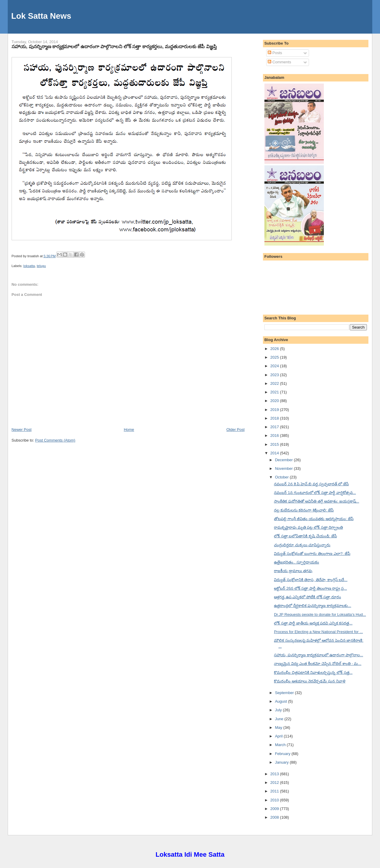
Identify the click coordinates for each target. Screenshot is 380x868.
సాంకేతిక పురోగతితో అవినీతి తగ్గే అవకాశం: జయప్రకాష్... (317, 501)
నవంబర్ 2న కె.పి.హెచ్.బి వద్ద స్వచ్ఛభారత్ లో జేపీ (311, 484)
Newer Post (22, 430)
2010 (275, 800)
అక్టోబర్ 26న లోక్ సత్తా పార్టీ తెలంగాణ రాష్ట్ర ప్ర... (310, 588)
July (279, 710)
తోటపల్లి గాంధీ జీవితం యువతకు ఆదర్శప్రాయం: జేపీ (314, 519)
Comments (279, 62)
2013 (275, 774)
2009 (275, 809)
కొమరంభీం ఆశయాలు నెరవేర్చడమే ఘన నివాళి (310, 681)
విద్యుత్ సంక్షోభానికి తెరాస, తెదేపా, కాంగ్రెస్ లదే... (311, 580)
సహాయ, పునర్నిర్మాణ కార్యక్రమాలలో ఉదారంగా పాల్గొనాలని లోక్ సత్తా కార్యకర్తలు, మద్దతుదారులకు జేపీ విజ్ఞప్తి (114, 46)
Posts (275, 53)
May (279, 727)
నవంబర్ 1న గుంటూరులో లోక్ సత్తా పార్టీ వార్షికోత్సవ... (315, 493)
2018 (275, 418)
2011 (275, 791)
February (283, 754)
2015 (275, 444)
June (280, 719)
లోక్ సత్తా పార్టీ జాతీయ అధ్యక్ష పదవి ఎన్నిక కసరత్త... (313, 623)
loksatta (29, 266)
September (285, 693)
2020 (275, 401)
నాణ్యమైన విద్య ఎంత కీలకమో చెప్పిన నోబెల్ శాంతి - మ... (318, 664)
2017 (275, 427)
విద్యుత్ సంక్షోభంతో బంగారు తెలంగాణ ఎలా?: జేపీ (312, 554)
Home (129, 430)
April (279, 736)
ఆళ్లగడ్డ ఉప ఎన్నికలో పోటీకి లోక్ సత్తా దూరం (308, 597)
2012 (275, 783)
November (284, 468)
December (284, 460)
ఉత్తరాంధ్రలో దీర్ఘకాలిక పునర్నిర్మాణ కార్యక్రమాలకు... (313, 606)
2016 (275, 435)
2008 (275, 817)
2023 (275, 375)
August (281, 701)
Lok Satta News (41, 16)
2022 (275, 383)
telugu (41, 266)
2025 (275, 357)
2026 (275, 349)
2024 (275, 366)
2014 (275, 453)
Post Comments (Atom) (55, 440)
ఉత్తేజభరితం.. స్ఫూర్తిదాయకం (297, 562)
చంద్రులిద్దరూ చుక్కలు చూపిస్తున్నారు (302, 545)
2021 (275, 392)
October (282, 477)
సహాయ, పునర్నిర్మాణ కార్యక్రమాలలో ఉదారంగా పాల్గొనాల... (318, 655)
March (281, 745)
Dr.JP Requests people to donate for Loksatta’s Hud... (320, 614)
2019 (275, 410)
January (282, 762)
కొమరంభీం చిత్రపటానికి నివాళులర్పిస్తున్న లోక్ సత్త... (313, 672)
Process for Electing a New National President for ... (318, 632)
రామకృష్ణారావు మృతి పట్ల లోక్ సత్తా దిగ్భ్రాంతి (308, 527)
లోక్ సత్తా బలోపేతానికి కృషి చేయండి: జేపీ (305, 536)
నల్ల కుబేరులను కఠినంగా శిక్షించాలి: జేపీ (304, 510)
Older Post (235, 430)
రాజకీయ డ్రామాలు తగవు (293, 571)
